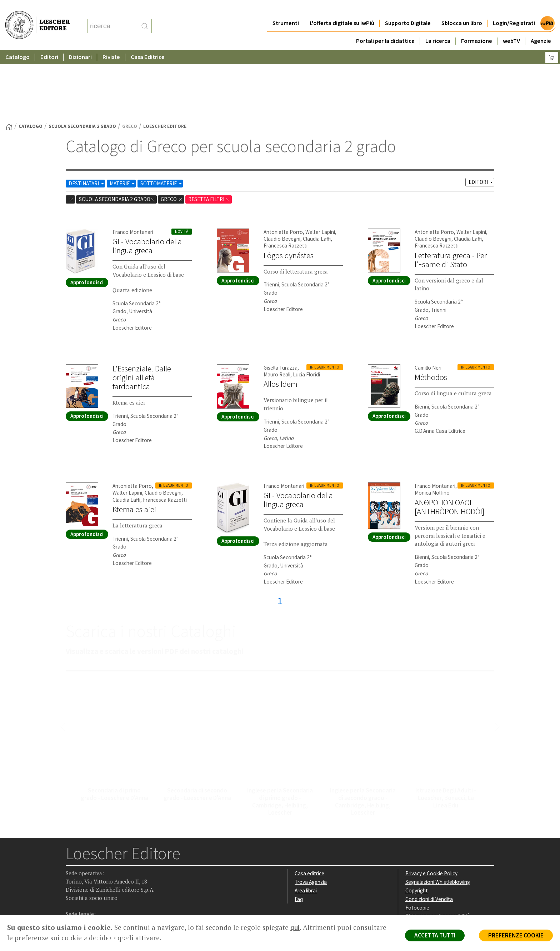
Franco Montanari (133, 162)
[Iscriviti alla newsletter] (128, 870)
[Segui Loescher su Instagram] (86, 870)
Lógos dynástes (289, 186)
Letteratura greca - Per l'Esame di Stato (451, 190)
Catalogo (17, 43)
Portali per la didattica (385, 27)
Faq (299, 829)
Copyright (417, 821)
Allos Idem (281, 314)
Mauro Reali (277, 305)
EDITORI (481, 112)
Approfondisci (87, 213)
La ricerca (438, 27)
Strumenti (286, 9)
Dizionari (80, 43)
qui (295, 927)
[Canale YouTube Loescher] (114, 870)
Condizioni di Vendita (429, 829)
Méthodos (431, 307)
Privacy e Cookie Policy (431, 804)
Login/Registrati (514, 9)
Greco (172, 129)
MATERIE (123, 114)
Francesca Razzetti (286, 176)
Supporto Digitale (408, 9)
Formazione (477, 27)
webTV (511, 27)
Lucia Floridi (306, 305)
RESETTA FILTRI (209, 129)
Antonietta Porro (283, 162)
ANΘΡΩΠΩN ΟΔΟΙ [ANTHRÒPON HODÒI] (449, 437)
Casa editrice (309, 804)
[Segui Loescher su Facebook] (72, 870)
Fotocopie (417, 838)
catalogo (31, 57)
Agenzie (541, 27)
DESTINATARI (87, 114)
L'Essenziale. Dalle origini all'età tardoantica (142, 308)
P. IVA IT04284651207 (90, 899)
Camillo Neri (428, 298)
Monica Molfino (432, 423)
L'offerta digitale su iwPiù (342, 9)
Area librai (306, 821)
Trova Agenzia (311, 812)
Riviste (111, 43)
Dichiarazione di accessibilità (438, 846)
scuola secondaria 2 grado (82, 57)
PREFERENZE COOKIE (516, 935)
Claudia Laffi (317, 169)
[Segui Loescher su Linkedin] (100, 870)
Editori (49, 43)
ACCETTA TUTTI (435, 935)
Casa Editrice (148, 43)
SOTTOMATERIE (162, 114)
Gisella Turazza (281, 298)
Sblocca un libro (462, 9)
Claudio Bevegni (282, 169)
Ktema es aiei (134, 440)
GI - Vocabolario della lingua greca (147, 176)
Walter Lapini (320, 162)
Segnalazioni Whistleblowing (438, 812)
